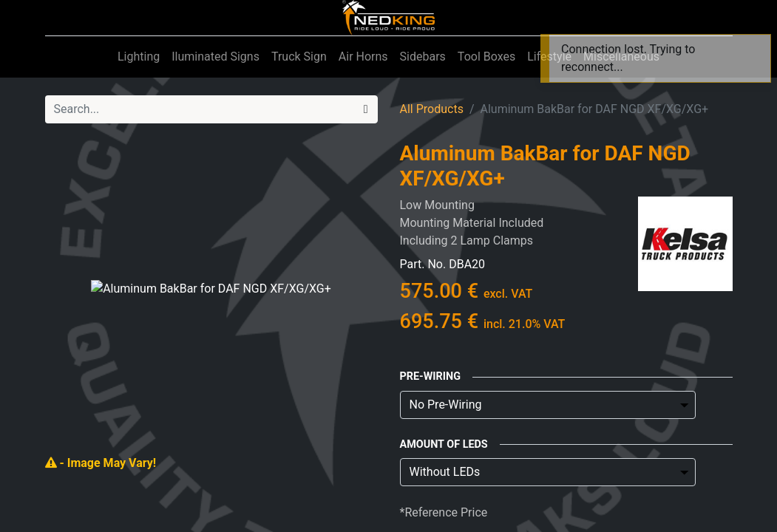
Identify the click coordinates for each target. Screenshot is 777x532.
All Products (432, 109)
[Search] (366, 109)
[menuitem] (139, 57)
